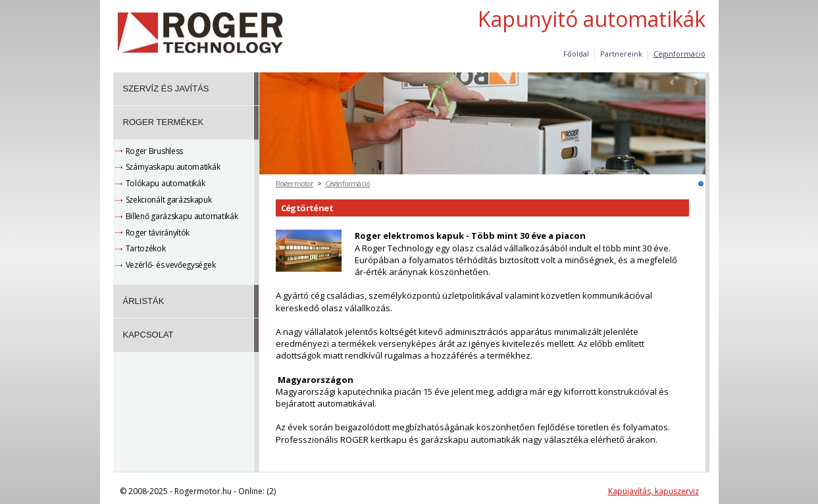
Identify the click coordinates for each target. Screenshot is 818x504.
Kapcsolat (148, 335)
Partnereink (621, 54)
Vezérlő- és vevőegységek (171, 265)
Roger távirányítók (158, 233)
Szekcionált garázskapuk (169, 200)
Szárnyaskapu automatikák (173, 167)
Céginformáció (348, 183)
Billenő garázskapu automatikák (182, 216)
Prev (673, 82)
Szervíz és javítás (166, 88)
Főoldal (576, 54)
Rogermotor (295, 183)
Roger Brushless (155, 151)
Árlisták (144, 301)
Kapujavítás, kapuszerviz (653, 491)
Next (696, 82)
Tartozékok (146, 248)
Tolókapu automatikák (166, 183)
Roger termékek (164, 122)
